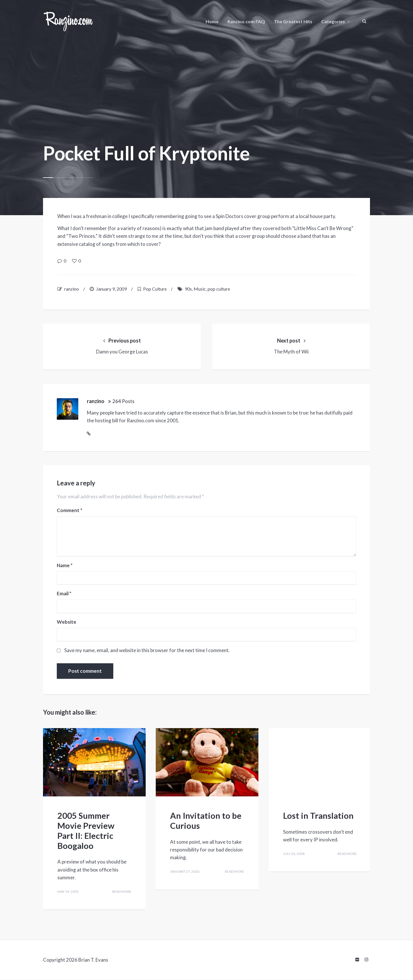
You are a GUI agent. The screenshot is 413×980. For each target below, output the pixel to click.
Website (67, 624)
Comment (70, 512)
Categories (333, 21)
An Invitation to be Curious (206, 822)
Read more (120, 894)
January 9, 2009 (111, 289)
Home (212, 21)
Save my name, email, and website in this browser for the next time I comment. (148, 652)
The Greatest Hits (293, 21)
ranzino (72, 289)
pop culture (219, 289)
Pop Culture (155, 289)
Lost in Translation (318, 817)
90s (188, 289)
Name (65, 567)
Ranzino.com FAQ (246, 21)
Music (200, 289)
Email (65, 596)
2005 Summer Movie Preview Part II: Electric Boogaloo (86, 832)
